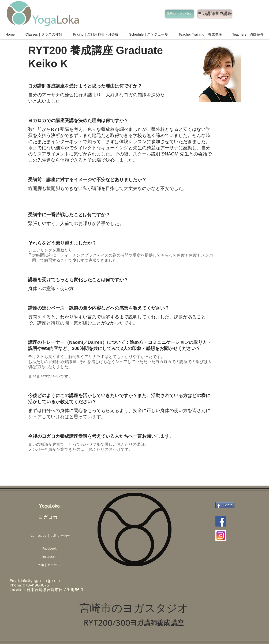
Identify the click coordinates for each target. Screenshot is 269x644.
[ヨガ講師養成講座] (215, 14)
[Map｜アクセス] (49, 565)
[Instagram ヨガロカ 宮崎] (221, 536)
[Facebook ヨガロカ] (221, 521)
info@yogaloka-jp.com (40, 580)
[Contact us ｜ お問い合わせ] (50, 536)
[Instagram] (49, 557)
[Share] (225, 505)
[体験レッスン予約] (180, 14)
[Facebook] (49, 549)
